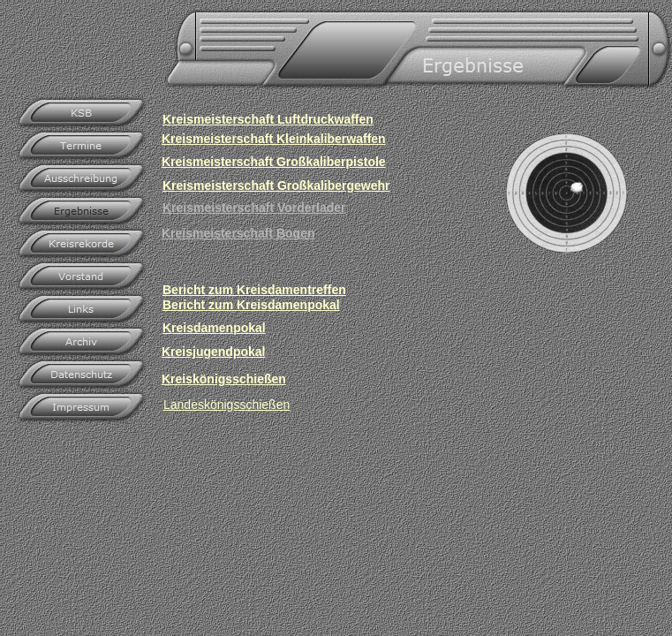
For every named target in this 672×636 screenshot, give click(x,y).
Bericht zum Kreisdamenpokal (251, 305)
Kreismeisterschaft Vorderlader (254, 208)
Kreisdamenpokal (214, 328)
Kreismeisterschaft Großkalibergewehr (276, 185)
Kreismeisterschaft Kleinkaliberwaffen (274, 139)
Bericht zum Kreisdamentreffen (254, 290)
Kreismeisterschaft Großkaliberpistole (274, 162)
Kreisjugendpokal (213, 352)
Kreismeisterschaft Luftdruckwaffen (268, 119)
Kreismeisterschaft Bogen (238, 233)
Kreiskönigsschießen (224, 379)
